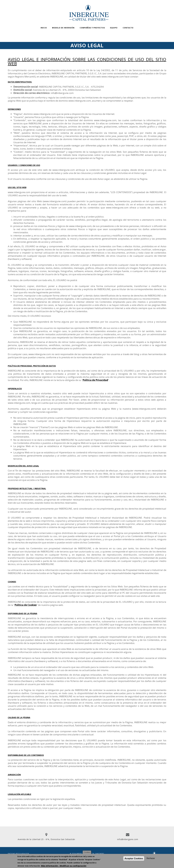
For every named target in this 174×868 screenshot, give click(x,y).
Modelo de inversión (63, 28)
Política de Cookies (26, 605)
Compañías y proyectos (92, 28)
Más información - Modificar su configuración (64, 866)
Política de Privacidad (95, 380)
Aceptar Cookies (134, 858)
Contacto (128, 28)
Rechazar (151, 858)
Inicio (44, 28)
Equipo (114, 28)
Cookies (87, 852)
